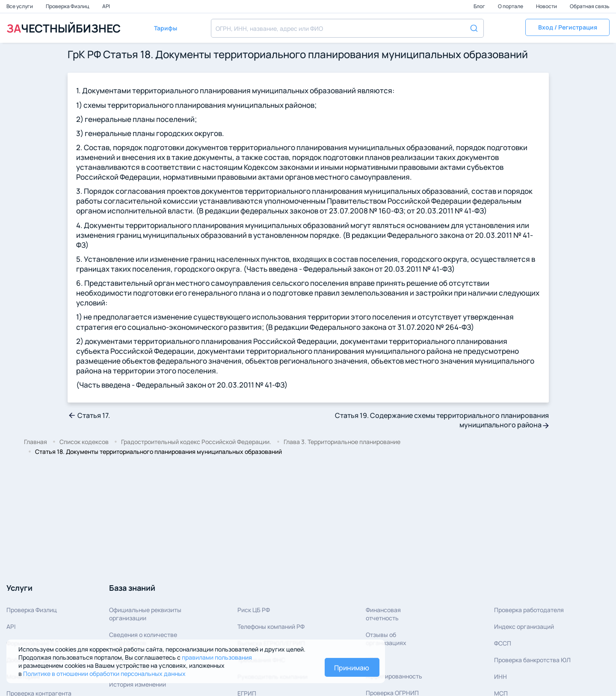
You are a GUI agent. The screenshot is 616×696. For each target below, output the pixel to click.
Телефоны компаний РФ (271, 626)
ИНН (500, 677)
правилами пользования (217, 657)
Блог (480, 6)
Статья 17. (89, 415)
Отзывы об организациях (386, 639)
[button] (567, 28)
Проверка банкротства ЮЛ (532, 660)
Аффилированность (394, 676)
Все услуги (20, 6)
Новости (547, 6)
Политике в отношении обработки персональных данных (104, 674)
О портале (511, 6)
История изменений (138, 684)
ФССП (503, 643)
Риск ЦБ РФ (254, 610)
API (106, 6)
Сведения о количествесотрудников (143, 639)
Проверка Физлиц (68, 6)
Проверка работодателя (529, 610)
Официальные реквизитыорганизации (145, 614)
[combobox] (347, 28)
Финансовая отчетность (383, 614)
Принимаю (352, 668)
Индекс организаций (524, 626)
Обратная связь (590, 6)
